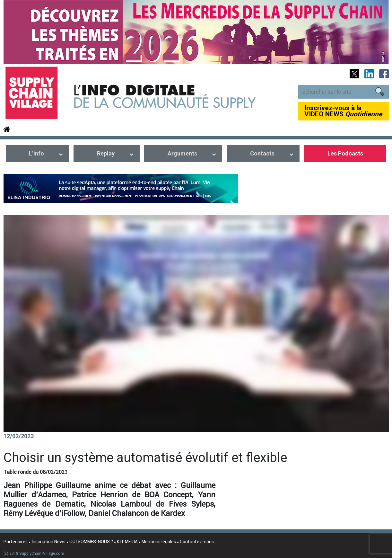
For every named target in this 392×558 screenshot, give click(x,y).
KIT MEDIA (127, 542)
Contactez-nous (197, 542)
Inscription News (48, 542)
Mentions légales (159, 542)
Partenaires (16, 542)
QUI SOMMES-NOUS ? (91, 542)
